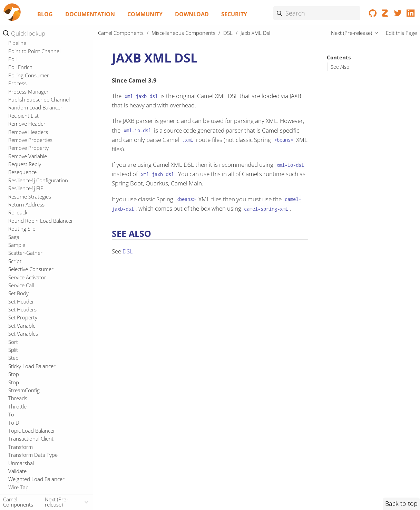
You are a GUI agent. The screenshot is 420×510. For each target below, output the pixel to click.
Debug (16, 98)
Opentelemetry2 (27, 353)
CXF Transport (25, 90)
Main (14, 248)
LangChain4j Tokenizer (35, 215)
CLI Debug (20, 66)
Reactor (17, 401)
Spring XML (21, 482)
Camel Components (121, 33)
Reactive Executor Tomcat (38, 385)
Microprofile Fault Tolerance (41, 296)
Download (192, 14)
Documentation (90, 14)
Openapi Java (23, 328)
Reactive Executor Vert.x (36, 393)
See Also (340, 67)
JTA (12, 207)
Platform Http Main (31, 369)
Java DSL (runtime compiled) (44, 122)
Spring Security (26, 474)
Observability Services (33, 320)
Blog (45, 14)
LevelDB (18, 223)
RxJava (16, 441)
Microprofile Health (31, 304)
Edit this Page (401, 33)
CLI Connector (25, 58)
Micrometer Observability (37, 264)
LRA (13, 231)
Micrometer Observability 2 (40, 272)
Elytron (16, 167)
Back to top (401, 503)
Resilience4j (22, 417)
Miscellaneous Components (183, 33)
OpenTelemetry (26, 345)
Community (145, 14)
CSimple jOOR (24, 82)
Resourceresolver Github (37, 433)
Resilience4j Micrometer (36, 425)
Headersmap (23, 175)
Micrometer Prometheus (37, 280)
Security (234, 14)
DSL (13, 106)
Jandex (16, 183)
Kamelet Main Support (38, 144)
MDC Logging (24, 256)
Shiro (14, 450)
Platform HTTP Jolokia (33, 360)
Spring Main (22, 465)
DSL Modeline (28, 114)
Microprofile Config (30, 288)
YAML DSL (24, 159)
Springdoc (20, 490)
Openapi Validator (29, 336)
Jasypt (15, 191)
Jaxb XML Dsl (28, 129)
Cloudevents (23, 74)
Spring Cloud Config (31, 458)
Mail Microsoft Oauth (33, 240)
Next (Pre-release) (351, 33)
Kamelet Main (27, 137)
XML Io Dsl (24, 152)
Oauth (16, 312)
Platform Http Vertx (31, 377)
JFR (12, 199)
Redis (14, 409)
